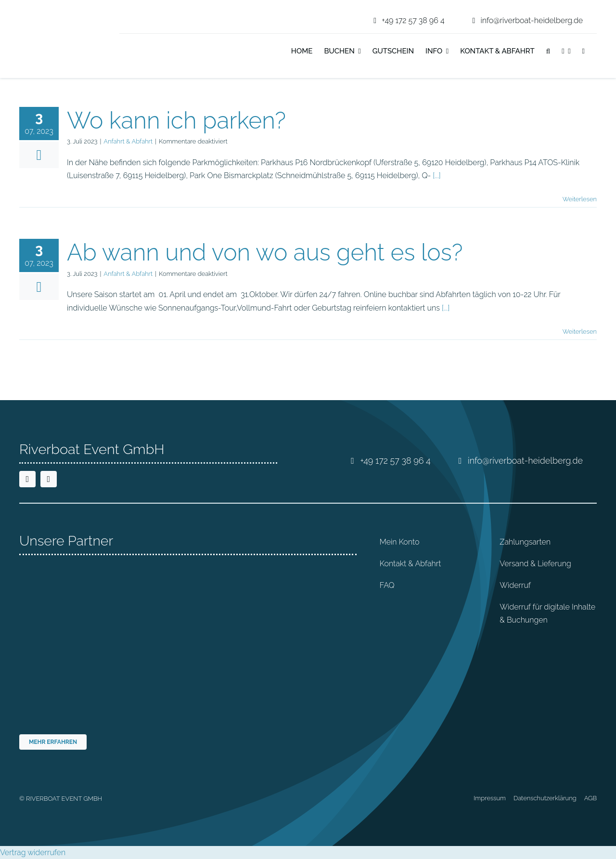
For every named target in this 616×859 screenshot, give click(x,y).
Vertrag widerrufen (33, 852)
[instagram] (49, 479)
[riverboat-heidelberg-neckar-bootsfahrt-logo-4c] (49, 12)
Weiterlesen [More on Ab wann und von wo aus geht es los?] (580, 332)
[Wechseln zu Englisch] (597, 52)
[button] (548, 52)
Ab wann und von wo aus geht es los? (265, 252)
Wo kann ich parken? (176, 120)
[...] (436, 176)
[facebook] (27, 479)
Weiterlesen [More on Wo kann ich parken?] (580, 199)
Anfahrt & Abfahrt (128, 141)
